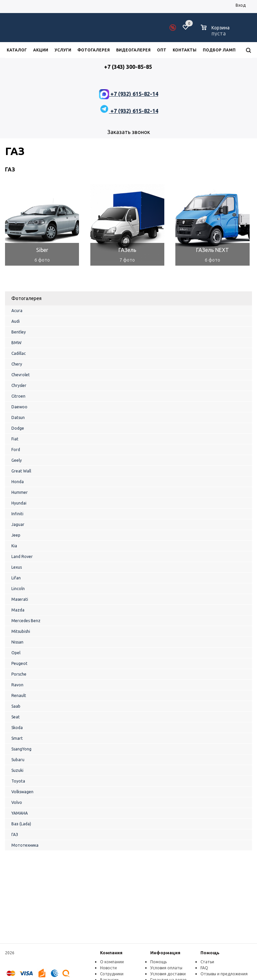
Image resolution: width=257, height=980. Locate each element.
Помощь (210, 953)
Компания (111, 953)
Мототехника (25, 845)
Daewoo (19, 407)
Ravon (17, 685)
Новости (108, 968)
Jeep (16, 535)
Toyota (18, 781)
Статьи (207, 962)
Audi (16, 321)
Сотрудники (112, 974)
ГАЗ (15, 834)
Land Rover (22, 556)
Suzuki (17, 770)
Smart (17, 738)
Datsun (18, 417)
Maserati (20, 599)
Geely (17, 460)
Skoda (17, 728)
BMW (16, 343)
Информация (165, 953)
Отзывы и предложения (224, 974)
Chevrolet (21, 375)
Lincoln (18, 589)
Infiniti (17, 514)
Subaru (18, 760)
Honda (18, 482)
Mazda (18, 610)
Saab (16, 706)
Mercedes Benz (26, 621)
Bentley (19, 332)
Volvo (17, 802)
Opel (16, 653)
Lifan (16, 578)
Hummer (20, 492)
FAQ (204, 968)
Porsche (19, 674)
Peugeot (19, 663)
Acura (17, 311)
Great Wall (21, 471)
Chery (17, 364)
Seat (16, 717)
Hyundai (19, 503)
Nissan (17, 642)
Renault (19, 695)
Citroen (18, 396)
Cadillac (19, 353)
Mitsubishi (21, 631)
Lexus (17, 567)
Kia (14, 546)
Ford (16, 450)
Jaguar (18, 524)
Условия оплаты (166, 968)
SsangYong (21, 749)
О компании (112, 962)
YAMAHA (20, 813)
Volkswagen (22, 792)
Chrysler (19, 385)
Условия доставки (168, 974)
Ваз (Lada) (21, 824)
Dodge (18, 428)
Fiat (15, 439)
